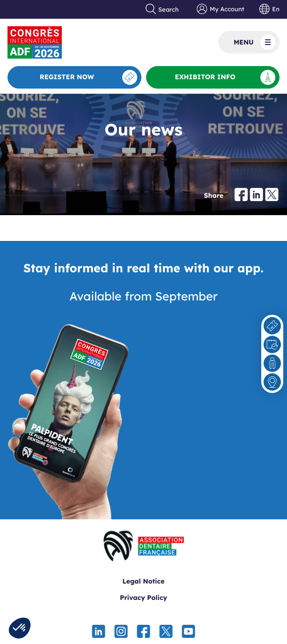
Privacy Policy (143, 598)
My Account (220, 9)
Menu (254, 42)
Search (162, 9)
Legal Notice (144, 581)
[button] (20, 628)
